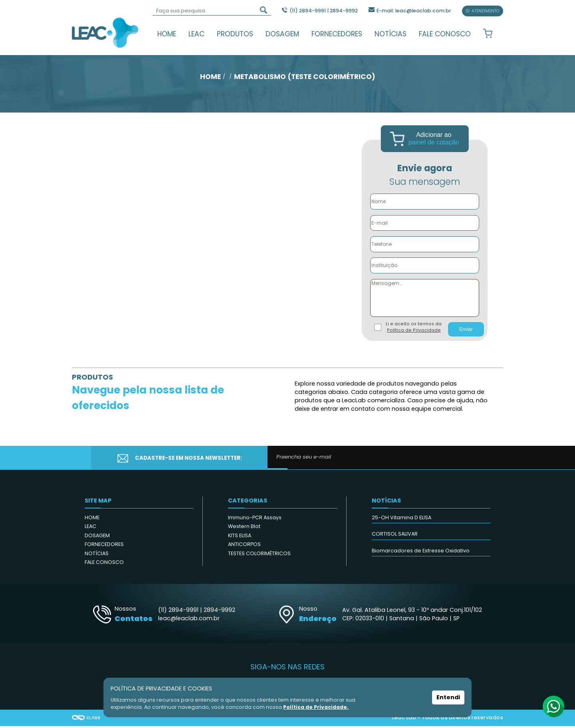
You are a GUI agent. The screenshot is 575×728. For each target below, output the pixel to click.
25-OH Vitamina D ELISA (402, 519)
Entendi (448, 698)
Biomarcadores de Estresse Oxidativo (421, 553)
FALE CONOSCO (445, 34)
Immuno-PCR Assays (255, 519)
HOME (167, 34)
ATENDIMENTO (483, 11)
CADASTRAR (462, 460)
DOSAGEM (282, 34)
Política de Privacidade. (316, 707)
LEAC (196, 34)
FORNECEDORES (337, 34)
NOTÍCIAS (391, 34)
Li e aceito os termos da (414, 330)
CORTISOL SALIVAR (395, 536)
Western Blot (244, 529)
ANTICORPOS (244, 547)
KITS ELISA (240, 537)
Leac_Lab (105, 32)
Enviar (466, 332)
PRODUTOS (235, 34)
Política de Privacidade (414, 333)
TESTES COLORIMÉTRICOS (259, 555)
